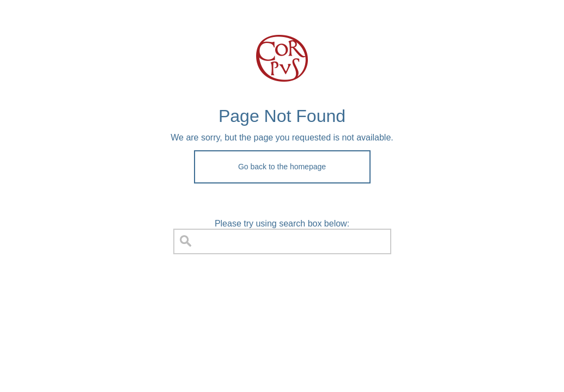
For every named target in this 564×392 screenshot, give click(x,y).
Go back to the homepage (282, 167)
